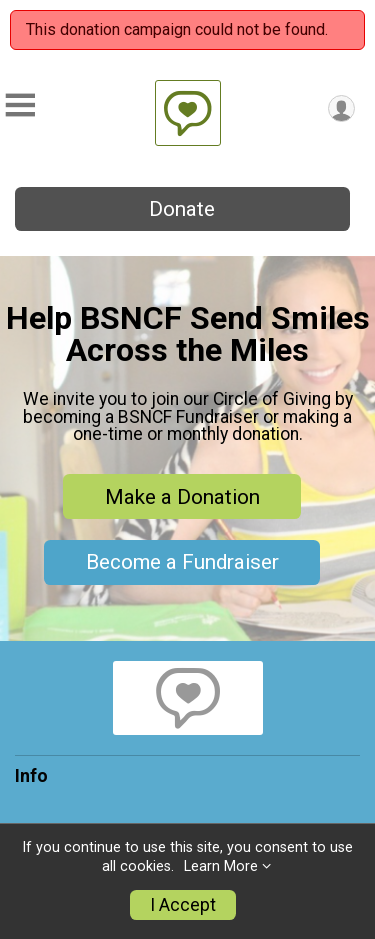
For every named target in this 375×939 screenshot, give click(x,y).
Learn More (221, 866)
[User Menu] (341, 108)
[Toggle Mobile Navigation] (20, 105)
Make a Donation (182, 497)
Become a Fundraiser (182, 562)
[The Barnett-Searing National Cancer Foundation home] (188, 113)
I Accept (183, 905)
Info (31, 776)
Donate (182, 209)
